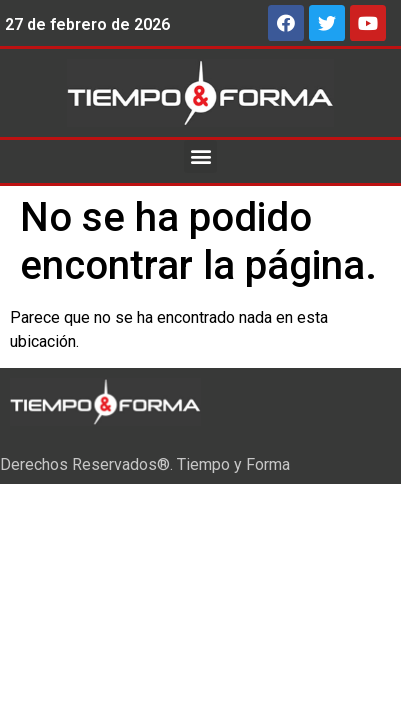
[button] (200, 156)
